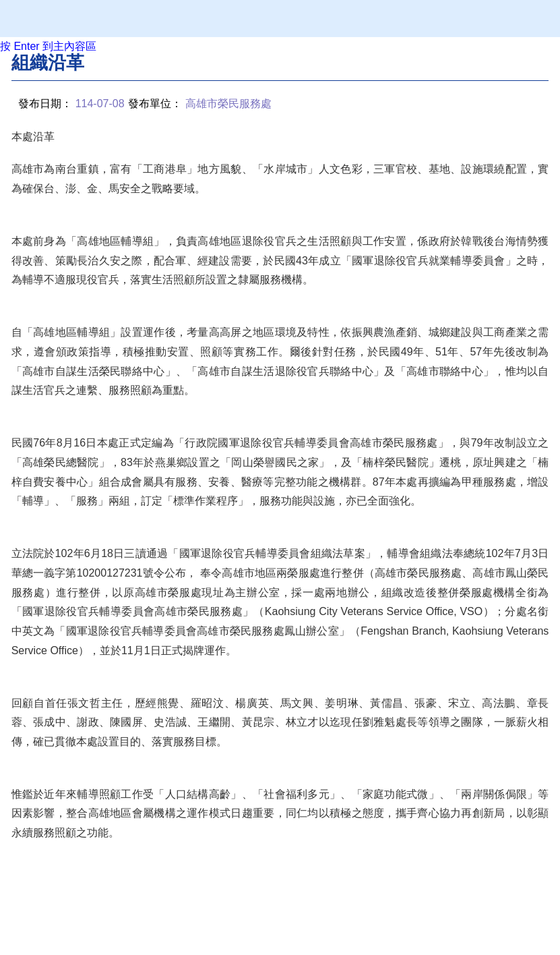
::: (15, 62)
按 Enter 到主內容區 (48, 46)
